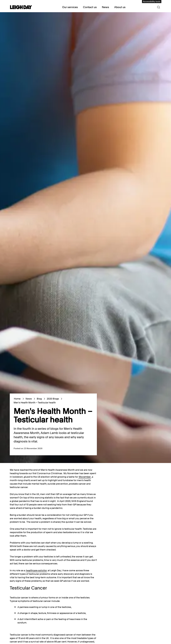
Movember (85, 477)
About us (120, 7)
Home (17, 399)
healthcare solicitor (36, 570)
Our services (70, 7)
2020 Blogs (53, 399)
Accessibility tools (152, 1)
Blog (39, 399)
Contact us (90, 7)
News (105, 7)
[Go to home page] (21, 7)
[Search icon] (159, 7)
